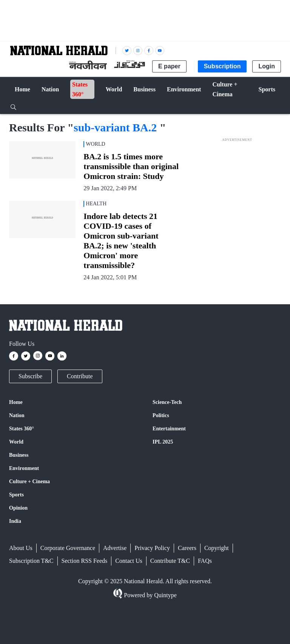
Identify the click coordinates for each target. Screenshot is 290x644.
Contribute (80, 376)
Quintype (165, 595)
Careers (187, 548)
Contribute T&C (170, 561)
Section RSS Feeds (85, 561)
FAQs (205, 561)
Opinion (18, 508)
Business (19, 455)
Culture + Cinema (29, 481)
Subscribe (30, 376)
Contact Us (129, 561)
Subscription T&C (31, 561)
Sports (16, 495)
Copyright (217, 548)
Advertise (115, 548)
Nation (17, 415)
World (16, 442)
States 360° (22, 429)
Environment (24, 468)
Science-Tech (167, 402)
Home (16, 402)
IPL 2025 (163, 442)
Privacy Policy (152, 548)
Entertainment (169, 429)
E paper (169, 66)
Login (267, 66)
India (15, 521)
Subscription (222, 66)
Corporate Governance (68, 548)
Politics (161, 415)
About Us (21, 548)
